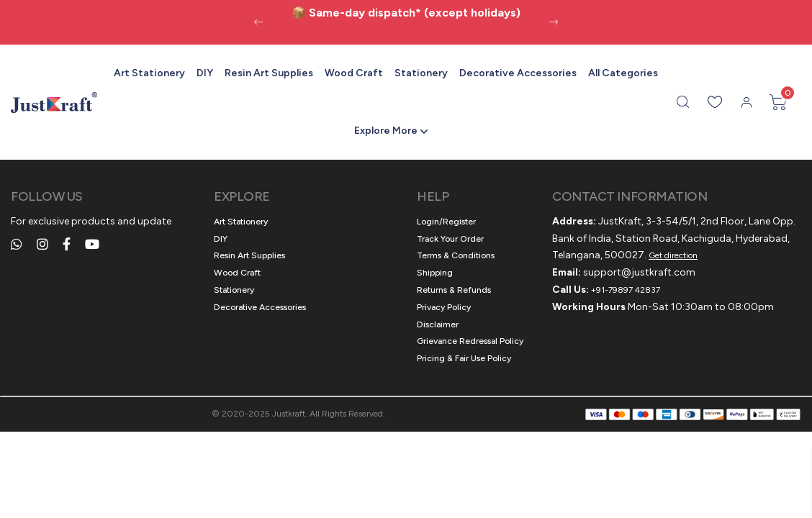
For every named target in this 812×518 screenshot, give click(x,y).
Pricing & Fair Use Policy (464, 358)
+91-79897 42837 (626, 290)
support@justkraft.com (639, 272)
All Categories (623, 73)
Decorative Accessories (518, 73)
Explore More (386, 131)
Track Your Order (450, 239)
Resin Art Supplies (269, 73)
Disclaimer (438, 324)
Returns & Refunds (454, 290)
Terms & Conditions (456, 255)
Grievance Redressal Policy (470, 341)
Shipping (435, 273)
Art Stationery (149, 73)
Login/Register (446, 222)
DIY (205, 73)
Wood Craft (354, 73)
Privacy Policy (444, 307)
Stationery (421, 73)
